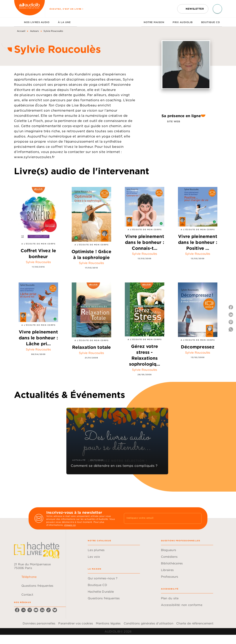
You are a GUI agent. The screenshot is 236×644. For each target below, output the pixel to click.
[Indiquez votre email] (158, 518)
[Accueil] (29, 9)
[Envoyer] (197, 518)
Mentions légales (108, 623)
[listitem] (17, 610)
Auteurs (34, 31)
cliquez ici (70, 525)
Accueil (21, 31)
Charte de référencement (195, 623)
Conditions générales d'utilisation (149, 623)
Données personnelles (39, 623)
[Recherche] (217, 9)
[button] (193, 9)
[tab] (18, 22)
